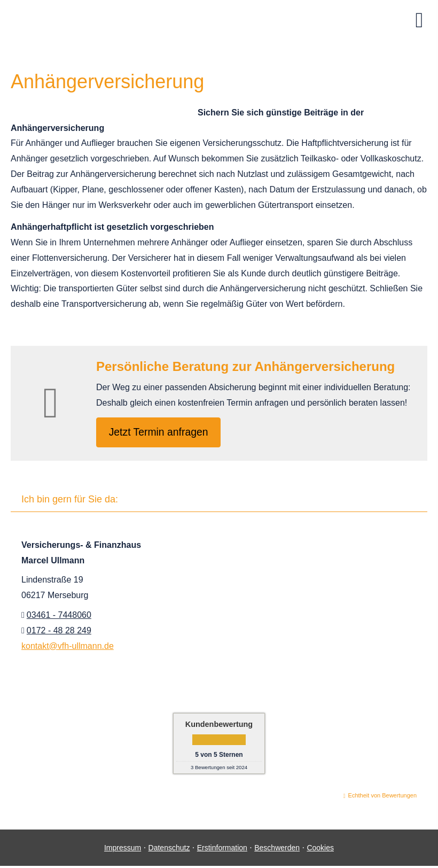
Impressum (123, 849)
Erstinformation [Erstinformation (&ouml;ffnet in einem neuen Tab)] (222, 849)
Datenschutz (169, 849)
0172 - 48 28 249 (59, 632)
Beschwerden (277, 849)
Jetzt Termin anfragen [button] (161, 433)
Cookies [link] (320, 849)
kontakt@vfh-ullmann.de (68, 648)
